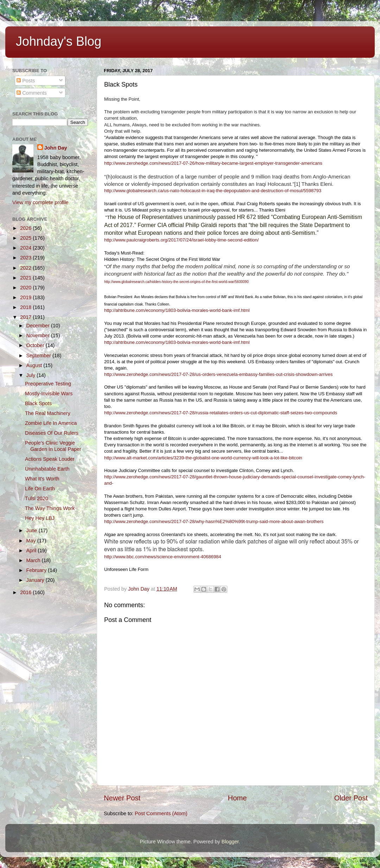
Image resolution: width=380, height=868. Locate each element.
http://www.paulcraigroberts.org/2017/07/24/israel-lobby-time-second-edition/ (181, 240)
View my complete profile (40, 202)
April (32, 551)
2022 (26, 268)
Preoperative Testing (48, 384)
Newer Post (122, 798)
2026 (26, 228)
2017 (26, 317)
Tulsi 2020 (37, 498)
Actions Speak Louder (50, 459)
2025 (26, 238)
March (34, 560)
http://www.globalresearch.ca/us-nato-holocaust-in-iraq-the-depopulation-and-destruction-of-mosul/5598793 (213, 191)
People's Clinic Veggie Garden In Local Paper (53, 446)
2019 (26, 297)
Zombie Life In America (51, 423)
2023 (26, 258)
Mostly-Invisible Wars (49, 394)
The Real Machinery (48, 413)
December (39, 326)
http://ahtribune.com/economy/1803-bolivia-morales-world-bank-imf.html (177, 310)
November (39, 335)
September (39, 356)
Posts (26, 81)
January (36, 580)
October (36, 345)
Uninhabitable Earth (47, 469)
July (32, 375)
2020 (26, 288)
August (35, 365)
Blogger (230, 842)
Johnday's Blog (59, 41)
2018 (26, 307)
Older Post (351, 798)
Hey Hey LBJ (40, 518)
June (33, 530)
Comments (32, 93)
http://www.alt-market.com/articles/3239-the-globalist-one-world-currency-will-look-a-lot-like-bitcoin (203, 458)
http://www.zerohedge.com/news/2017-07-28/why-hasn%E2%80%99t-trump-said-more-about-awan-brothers (214, 521)
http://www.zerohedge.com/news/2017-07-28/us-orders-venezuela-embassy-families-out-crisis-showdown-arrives (218, 374)
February (37, 570)
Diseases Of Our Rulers (52, 433)
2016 (26, 592)
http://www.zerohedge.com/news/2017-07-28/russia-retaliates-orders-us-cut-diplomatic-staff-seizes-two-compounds (221, 413)
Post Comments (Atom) (161, 813)
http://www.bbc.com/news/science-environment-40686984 (163, 557)
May (32, 541)
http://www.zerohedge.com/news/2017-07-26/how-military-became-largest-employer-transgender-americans (213, 163)
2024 (26, 248)
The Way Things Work (50, 508)
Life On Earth (40, 489)
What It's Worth (42, 479)
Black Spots (38, 403)
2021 (26, 278)
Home (237, 798)
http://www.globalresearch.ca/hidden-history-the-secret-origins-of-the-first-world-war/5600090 (176, 282)
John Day (56, 148)
